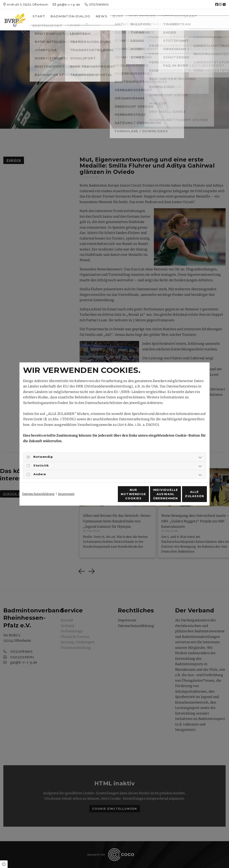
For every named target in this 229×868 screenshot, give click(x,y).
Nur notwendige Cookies (101, 496)
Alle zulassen (186, 497)
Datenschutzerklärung (38, 486)
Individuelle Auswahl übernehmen (144, 497)
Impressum (66, 486)
